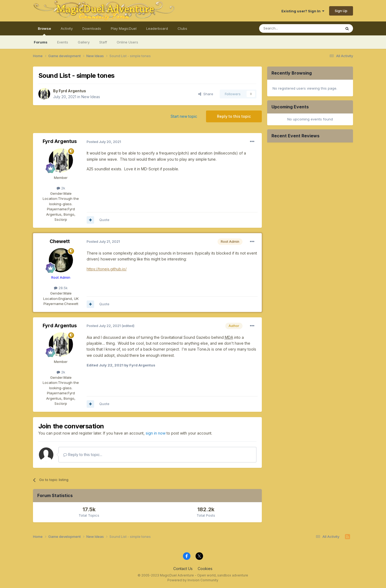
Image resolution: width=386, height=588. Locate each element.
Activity (67, 28)
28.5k (61, 288)
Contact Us (183, 569)
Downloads (92, 28)
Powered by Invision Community (193, 580)
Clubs (182, 28)
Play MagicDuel (124, 28)
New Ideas (91, 97)
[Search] (286, 28)
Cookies (205, 569)
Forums (41, 42)
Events (63, 42)
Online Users (127, 42)
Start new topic (184, 116)
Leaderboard (157, 28)
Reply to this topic (234, 116)
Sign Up (341, 11)
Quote (104, 220)
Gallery (84, 42)
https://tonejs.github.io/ (107, 269)
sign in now (156, 433)
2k (61, 188)
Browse (44, 31)
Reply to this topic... (83, 455)
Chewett (60, 241)
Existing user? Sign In (303, 11)
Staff (103, 42)
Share (206, 94)
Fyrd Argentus (72, 91)
